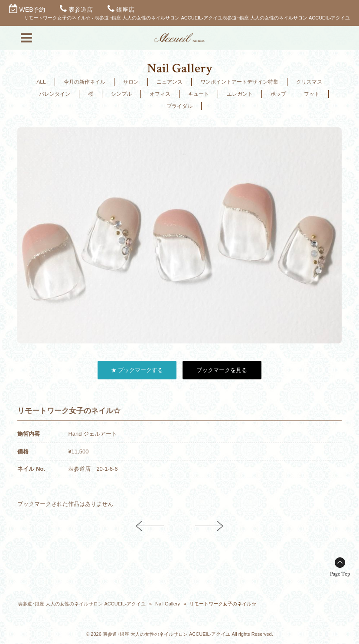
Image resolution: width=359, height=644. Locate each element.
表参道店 (81, 10)
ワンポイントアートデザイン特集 (239, 82)
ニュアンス (170, 82)
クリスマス (309, 82)
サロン (131, 82)
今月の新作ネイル (85, 82)
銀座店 (125, 10)
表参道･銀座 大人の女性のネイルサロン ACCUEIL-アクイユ (82, 604)
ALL (41, 82)
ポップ (278, 94)
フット (312, 94)
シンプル (121, 94)
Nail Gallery (168, 604)
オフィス (160, 94)
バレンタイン (55, 94)
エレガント (240, 94)
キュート (199, 94)
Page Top (340, 574)
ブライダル (179, 106)
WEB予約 (33, 10)
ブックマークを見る (222, 370)
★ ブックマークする (137, 370)
